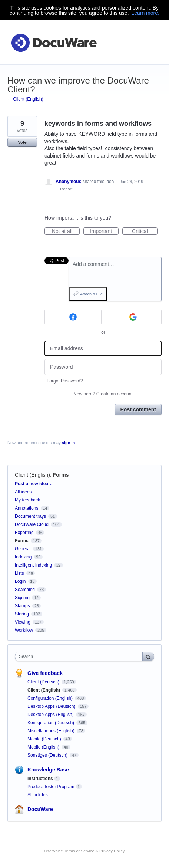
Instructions (40, 779)
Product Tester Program (51, 787)
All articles (38, 795)
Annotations (26, 508)
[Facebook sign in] (73, 317)
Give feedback (45, 673)
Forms (61, 475)
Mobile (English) (44, 747)
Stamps (22, 606)
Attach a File (91, 294)
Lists (19, 573)
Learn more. (145, 13)
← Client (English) (25, 99)
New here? (103, 394)
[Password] (103, 367)
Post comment (138, 409)
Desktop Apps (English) (51, 715)
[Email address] (103, 349)
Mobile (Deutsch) (45, 739)
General (23, 549)
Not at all (66, 232)
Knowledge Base (48, 770)
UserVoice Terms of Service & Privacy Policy (85, 851)
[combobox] (80, 656)
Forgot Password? (65, 381)
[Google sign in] (133, 317)
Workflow (24, 630)
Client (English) (32, 475)
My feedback (27, 500)
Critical (145, 232)
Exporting (24, 533)
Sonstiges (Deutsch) (48, 755)
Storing (22, 614)
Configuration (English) (51, 698)
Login (20, 581)
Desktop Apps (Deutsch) (52, 706)
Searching (25, 590)
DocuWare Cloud (32, 524)
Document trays (30, 516)
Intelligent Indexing (33, 565)
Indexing (23, 557)
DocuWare (40, 809)
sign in (68, 443)
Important (104, 232)
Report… (68, 189)
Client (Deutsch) (44, 682)
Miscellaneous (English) (52, 731)
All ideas (23, 492)
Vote (22, 142)
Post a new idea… (34, 484)
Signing (22, 598)
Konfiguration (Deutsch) (51, 723)
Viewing (23, 622)
